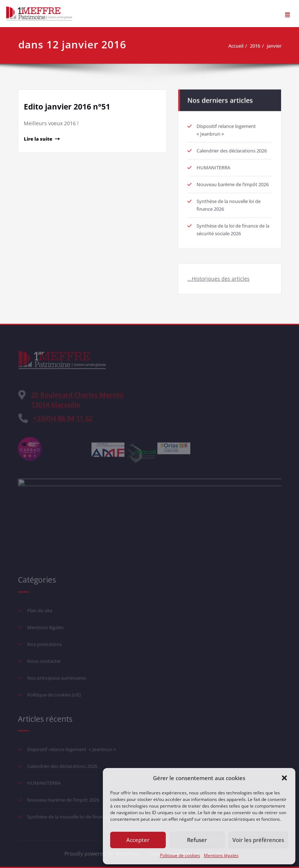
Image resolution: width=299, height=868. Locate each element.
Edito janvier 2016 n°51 (67, 107)
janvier (277, 46)
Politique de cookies (180, 855)
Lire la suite (38, 139)
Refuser (197, 840)
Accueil (239, 46)
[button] (284, 778)
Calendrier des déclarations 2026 (232, 148)
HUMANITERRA (213, 165)
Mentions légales (221, 855)
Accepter (138, 840)
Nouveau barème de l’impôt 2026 (233, 182)
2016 (258, 46)
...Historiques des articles (218, 276)
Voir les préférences (258, 840)
